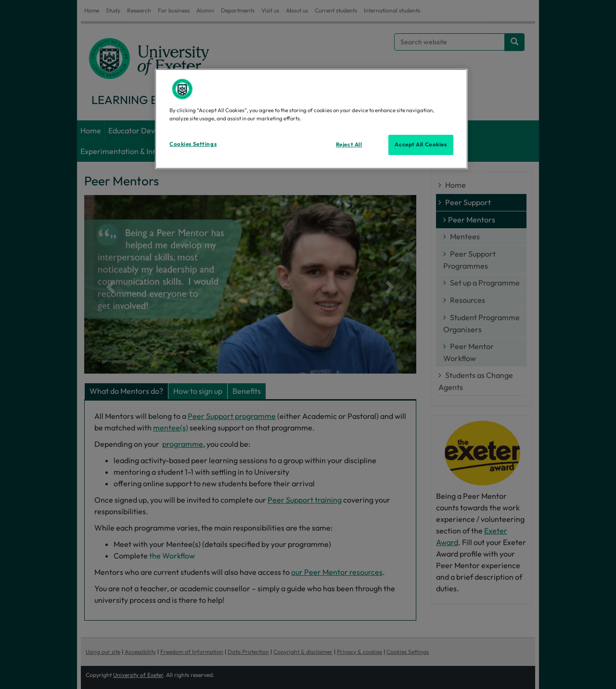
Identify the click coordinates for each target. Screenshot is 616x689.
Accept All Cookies (421, 144)
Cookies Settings (193, 144)
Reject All (349, 144)
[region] (311, 119)
